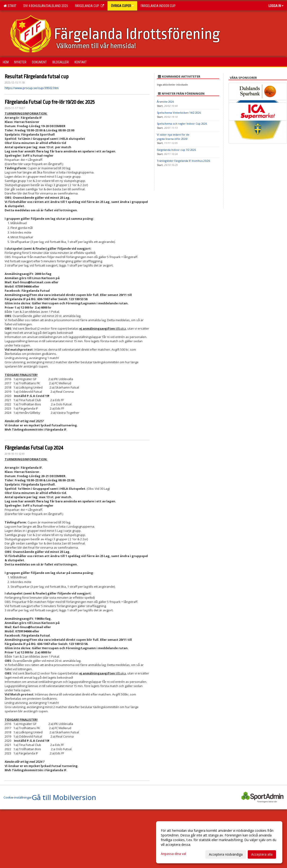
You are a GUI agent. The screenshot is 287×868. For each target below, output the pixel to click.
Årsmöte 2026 (165, 102)
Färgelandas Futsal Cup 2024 (34, 448)
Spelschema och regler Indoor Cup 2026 (182, 124)
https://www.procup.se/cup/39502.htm (32, 88)
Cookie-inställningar (18, 797)
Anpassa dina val (173, 854)
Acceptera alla (262, 854)
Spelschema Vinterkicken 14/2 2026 (179, 113)
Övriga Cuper (122, 6)
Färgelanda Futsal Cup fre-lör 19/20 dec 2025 (50, 102)
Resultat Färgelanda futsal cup (37, 77)
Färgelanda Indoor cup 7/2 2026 (176, 150)
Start (10, 6)
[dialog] (219, 842)
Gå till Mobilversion (64, 797)
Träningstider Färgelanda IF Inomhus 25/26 (183, 161)
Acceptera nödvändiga (226, 854)
